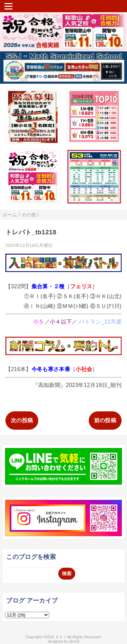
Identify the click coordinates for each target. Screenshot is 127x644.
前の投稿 (105, 420)
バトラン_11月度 (100, 322)
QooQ (74, 641)
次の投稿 (22, 420)
